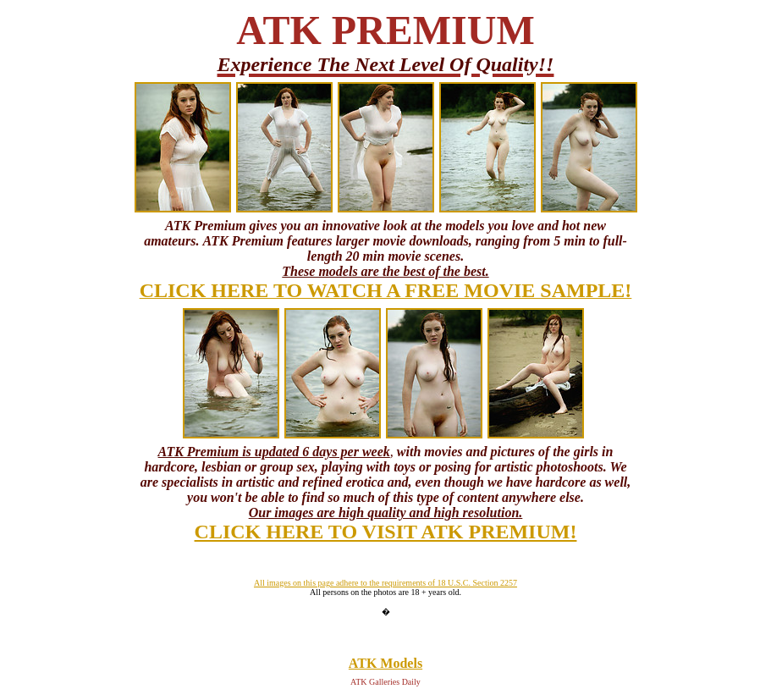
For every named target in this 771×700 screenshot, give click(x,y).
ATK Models (385, 663)
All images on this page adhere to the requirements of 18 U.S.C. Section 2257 (385, 583)
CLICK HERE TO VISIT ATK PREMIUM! (386, 532)
